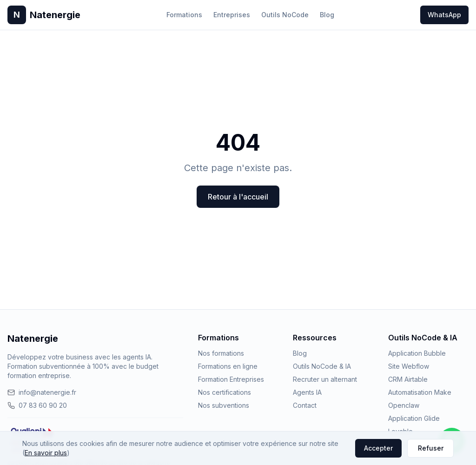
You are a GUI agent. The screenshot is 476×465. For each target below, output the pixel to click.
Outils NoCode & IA (322, 366)
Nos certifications (225, 392)
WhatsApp (444, 15)
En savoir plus (46, 453)
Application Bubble (417, 353)
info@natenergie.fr (42, 392)
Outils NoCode (285, 15)
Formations (184, 15)
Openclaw (404, 405)
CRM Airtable (408, 379)
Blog (327, 15)
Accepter (378, 448)
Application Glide (414, 418)
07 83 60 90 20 (37, 405)
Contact (305, 405)
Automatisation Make (420, 392)
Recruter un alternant (325, 379)
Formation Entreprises (231, 379)
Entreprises (232, 15)
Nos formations (221, 353)
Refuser (431, 448)
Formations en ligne (228, 366)
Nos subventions (224, 405)
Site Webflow (409, 366)
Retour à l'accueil (238, 197)
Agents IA (307, 392)
